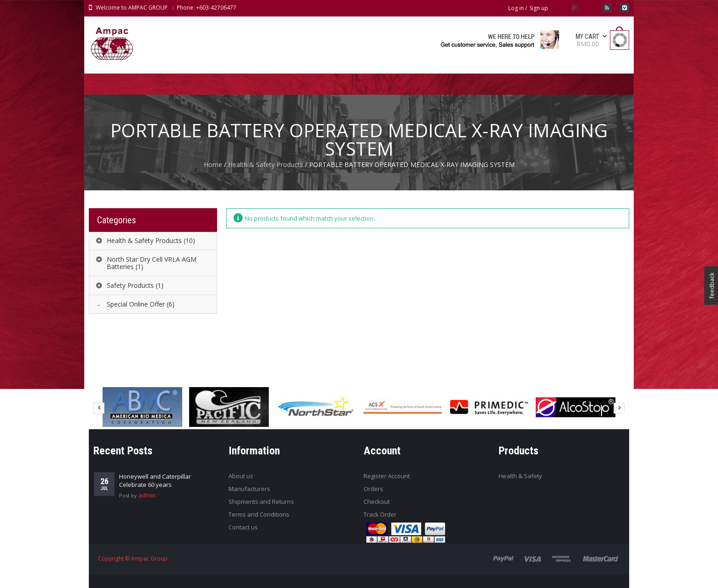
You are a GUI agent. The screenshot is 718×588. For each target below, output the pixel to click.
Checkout (377, 502)
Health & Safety (520, 476)
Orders (373, 489)
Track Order (380, 514)
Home (213, 165)
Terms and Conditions (259, 514)
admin (147, 495)
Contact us (243, 527)
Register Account (387, 476)
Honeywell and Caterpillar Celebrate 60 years (155, 480)
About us (241, 476)
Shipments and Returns (261, 502)
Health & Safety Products (266, 165)
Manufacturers (249, 489)
